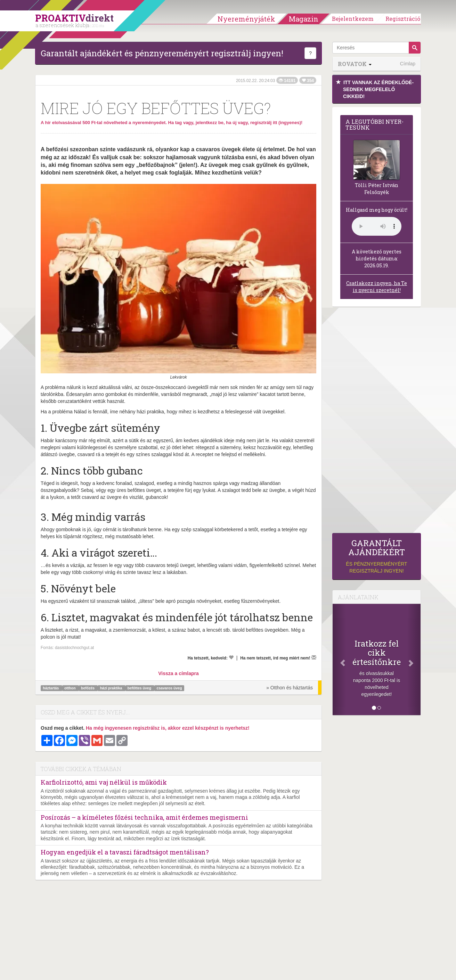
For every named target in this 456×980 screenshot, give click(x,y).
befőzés (88, 688)
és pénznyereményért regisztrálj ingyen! (377, 556)
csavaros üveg (169, 688)
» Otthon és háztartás (290, 688)
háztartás (51, 688)
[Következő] (414, 659)
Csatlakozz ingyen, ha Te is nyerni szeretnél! (377, 287)
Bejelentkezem (353, 19)
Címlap (408, 64)
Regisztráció (403, 19)
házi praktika (112, 688)
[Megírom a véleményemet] (314, 657)
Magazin (304, 19)
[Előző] (339, 659)
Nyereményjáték (246, 19)
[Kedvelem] (231, 657)
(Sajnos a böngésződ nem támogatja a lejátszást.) (377, 226)
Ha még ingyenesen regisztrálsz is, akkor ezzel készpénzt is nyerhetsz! (168, 728)
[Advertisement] (377, 422)
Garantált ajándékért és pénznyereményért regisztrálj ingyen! (162, 53)
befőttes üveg (140, 688)
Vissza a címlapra (178, 673)
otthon (71, 688)
